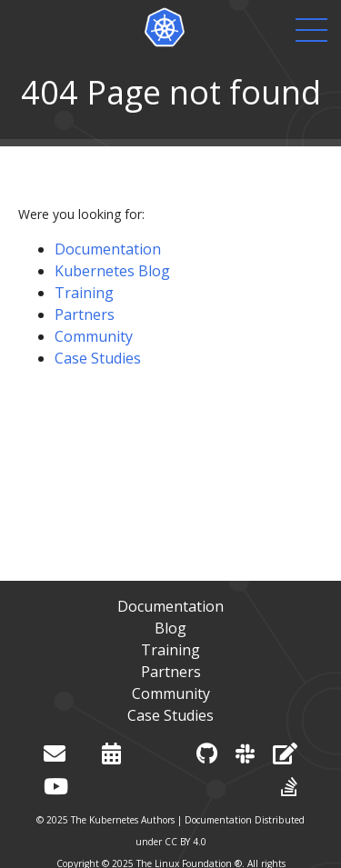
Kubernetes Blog (112, 271)
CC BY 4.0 (186, 842)
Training (84, 293)
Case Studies (98, 358)
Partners (85, 314)
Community (94, 336)
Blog (170, 628)
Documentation (108, 249)
